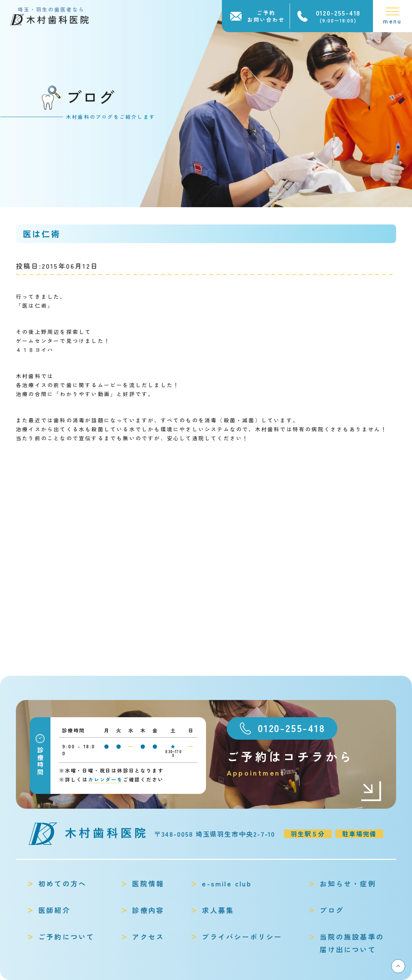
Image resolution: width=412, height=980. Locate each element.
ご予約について (66, 937)
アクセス (148, 937)
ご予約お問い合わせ (266, 16)
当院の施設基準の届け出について (352, 943)
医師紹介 (54, 910)
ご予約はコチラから (305, 763)
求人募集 (218, 910)
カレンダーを (106, 779)
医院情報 (148, 883)
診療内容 (148, 910)
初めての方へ (62, 883)
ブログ (332, 910)
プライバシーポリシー (242, 937)
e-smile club (227, 883)
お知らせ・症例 (348, 883)
